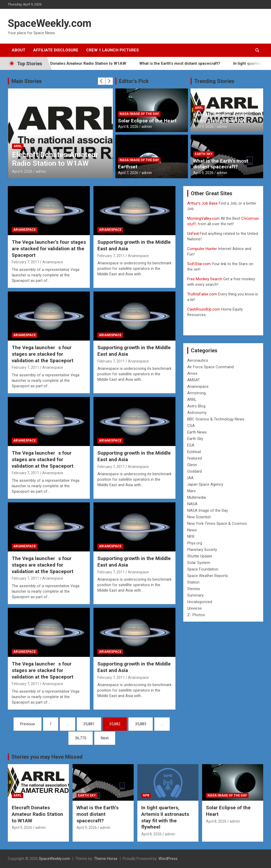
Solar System (199, 563)
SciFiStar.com (199, 264)
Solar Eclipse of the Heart (147, 121)
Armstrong (196, 393)
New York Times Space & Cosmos (217, 524)
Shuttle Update (200, 556)
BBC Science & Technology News (216, 419)
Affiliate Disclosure (56, 50)
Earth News (197, 432)
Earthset (128, 167)
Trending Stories (214, 81)
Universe (195, 608)
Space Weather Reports (208, 576)
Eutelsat (194, 452)
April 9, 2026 (22, 171)
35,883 (141, 724)
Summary (195, 595)
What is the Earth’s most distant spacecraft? (188, 63)
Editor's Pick (134, 81)
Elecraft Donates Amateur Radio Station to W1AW (88, 63)
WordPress (168, 859)
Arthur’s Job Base (203, 203)
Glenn (192, 465)
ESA (191, 445)
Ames (192, 373)
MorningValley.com (203, 218)
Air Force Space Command (210, 367)
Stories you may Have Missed (47, 757)
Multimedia (196, 497)
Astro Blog (196, 406)
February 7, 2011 (25, 262)
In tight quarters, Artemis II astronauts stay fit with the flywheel (165, 817)
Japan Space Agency (205, 484)
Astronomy (197, 413)
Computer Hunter (202, 249)
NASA (192, 504)
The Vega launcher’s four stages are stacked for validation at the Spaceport (49, 248)
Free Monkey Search (205, 279)
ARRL (18, 146)
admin (41, 171)
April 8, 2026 (128, 127)
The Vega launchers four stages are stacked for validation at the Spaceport (43, 354)
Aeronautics (198, 360)
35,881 (89, 724)
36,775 (81, 738)
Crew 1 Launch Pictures (113, 50)
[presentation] (102, 81)
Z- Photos (196, 615)
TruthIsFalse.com (202, 294)
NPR (191, 537)
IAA (190, 478)
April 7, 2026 (128, 173)
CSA (191, 426)
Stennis (194, 589)
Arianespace (25, 230)
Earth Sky (204, 154)
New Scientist (199, 517)
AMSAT (194, 380)
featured (195, 458)
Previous (28, 724)
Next (105, 738)
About (19, 50)
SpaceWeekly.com (50, 23)
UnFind (193, 234)
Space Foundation (203, 569)
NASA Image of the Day (139, 114)
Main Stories (27, 81)
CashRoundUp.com (204, 309)
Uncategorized (200, 602)
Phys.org (195, 543)
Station (193, 582)
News (192, 530)
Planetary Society (202, 550)
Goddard (195, 471)
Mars (192, 491)
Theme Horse (106, 859)
